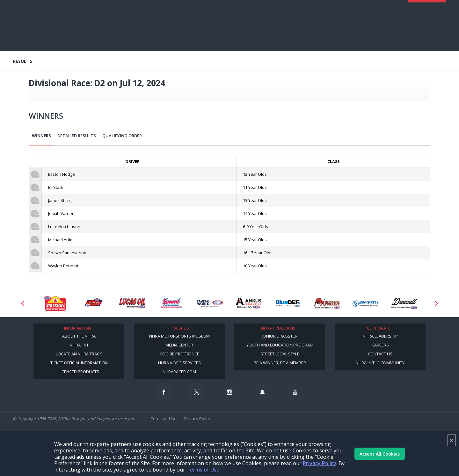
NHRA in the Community (380, 363)
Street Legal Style (280, 354)
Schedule (93, 36)
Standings (138, 36)
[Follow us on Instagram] (229, 392)
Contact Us (380, 354)
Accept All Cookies (380, 454)
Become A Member (358, 6)
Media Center (179, 345)
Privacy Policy (320, 463)
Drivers (189, 36)
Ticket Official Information (79, 363)
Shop (232, 36)
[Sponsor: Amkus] (249, 303)
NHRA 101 (79, 345)
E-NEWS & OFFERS (318, 19)
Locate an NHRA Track (79, 354)
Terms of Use (203, 470)
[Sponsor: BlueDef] (288, 303)
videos (355, 19)
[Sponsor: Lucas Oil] (132, 303)
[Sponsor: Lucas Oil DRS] (93, 303)
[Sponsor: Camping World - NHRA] (210, 303)
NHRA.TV (398, 6)
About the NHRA (79, 336)
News (58, 36)
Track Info (212, 36)
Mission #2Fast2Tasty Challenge (274, 36)
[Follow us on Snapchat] (262, 392)
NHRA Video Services (179, 363)
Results (115, 36)
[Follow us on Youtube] (295, 392)
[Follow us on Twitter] (197, 392)
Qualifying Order (122, 136)
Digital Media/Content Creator (84, 41)
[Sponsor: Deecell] (404, 303)
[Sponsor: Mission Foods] (55, 303)
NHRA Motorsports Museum (179, 336)
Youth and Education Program (280, 345)
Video (74, 36)
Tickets (427, 38)
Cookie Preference (179, 354)
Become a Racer (318, 6)
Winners (41, 136)
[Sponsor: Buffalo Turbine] (327, 303)
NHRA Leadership (380, 336)
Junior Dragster (280, 336)
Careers (380, 345)
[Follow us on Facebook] (164, 392)
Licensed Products (79, 372)
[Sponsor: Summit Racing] (171, 303)
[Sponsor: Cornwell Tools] (366, 303)
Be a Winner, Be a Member (280, 363)
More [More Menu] (125, 41)
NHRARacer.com (179, 372)
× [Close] (452, 440)
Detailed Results (77, 136)
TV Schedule (165, 36)
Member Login (376, 38)
